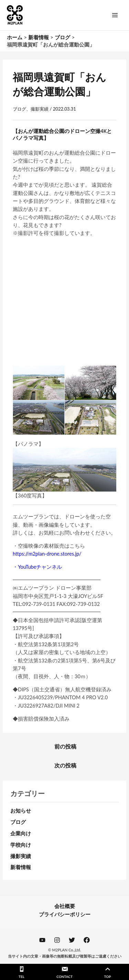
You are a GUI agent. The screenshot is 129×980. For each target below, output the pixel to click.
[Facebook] (87, 940)
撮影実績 (40, 109)
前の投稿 (65, 746)
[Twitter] (72, 940)
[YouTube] (42, 940)
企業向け (21, 833)
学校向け (21, 845)
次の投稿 (65, 765)
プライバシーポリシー (65, 914)
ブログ (19, 109)
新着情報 (21, 867)
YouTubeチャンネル (40, 567)
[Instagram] (57, 940)
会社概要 (65, 906)
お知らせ (21, 811)
